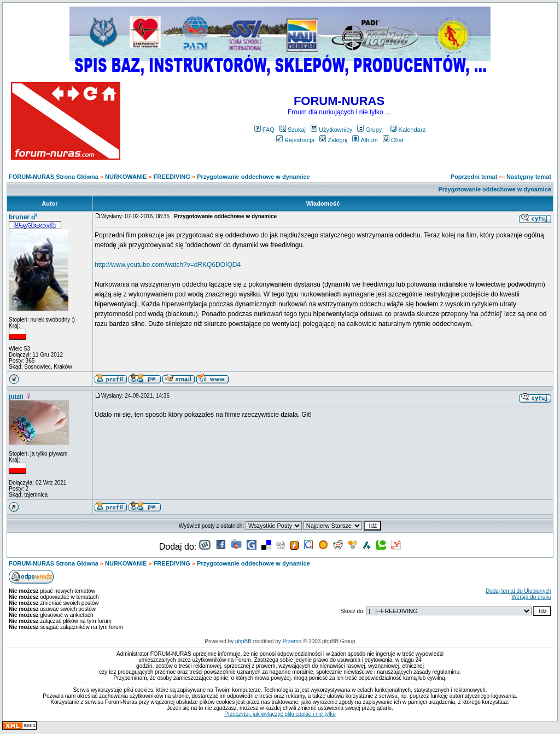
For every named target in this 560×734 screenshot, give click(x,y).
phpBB (243, 641)
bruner (19, 217)
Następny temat (529, 177)
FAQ (264, 130)
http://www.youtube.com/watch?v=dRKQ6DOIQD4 (168, 265)
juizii (16, 397)
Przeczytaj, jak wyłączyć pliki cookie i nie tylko (280, 714)
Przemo (292, 641)
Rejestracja (295, 140)
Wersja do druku (531, 597)
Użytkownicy (331, 130)
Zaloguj (333, 140)
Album (365, 140)
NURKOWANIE (126, 177)
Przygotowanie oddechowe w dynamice (253, 177)
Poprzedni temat (474, 177)
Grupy (369, 130)
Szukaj (293, 130)
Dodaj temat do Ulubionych (518, 591)
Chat (393, 140)
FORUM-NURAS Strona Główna (54, 177)
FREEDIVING (172, 177)
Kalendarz (408, 130)
